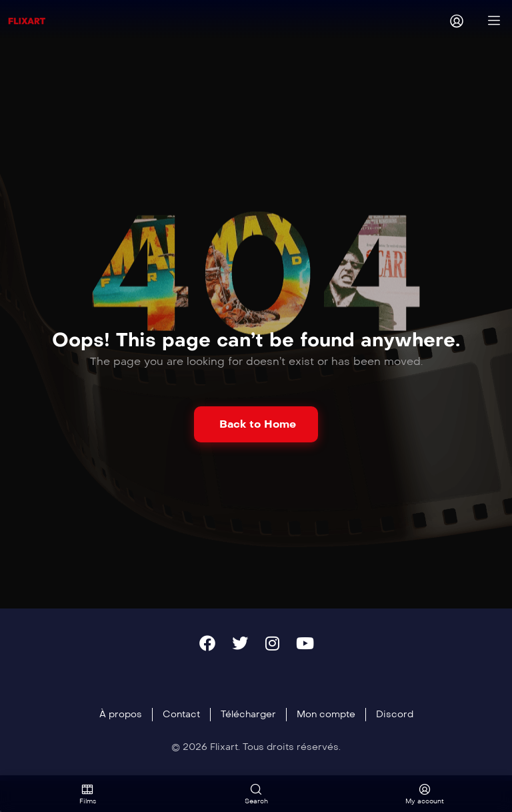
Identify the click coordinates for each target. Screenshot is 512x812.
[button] (256, 424)
